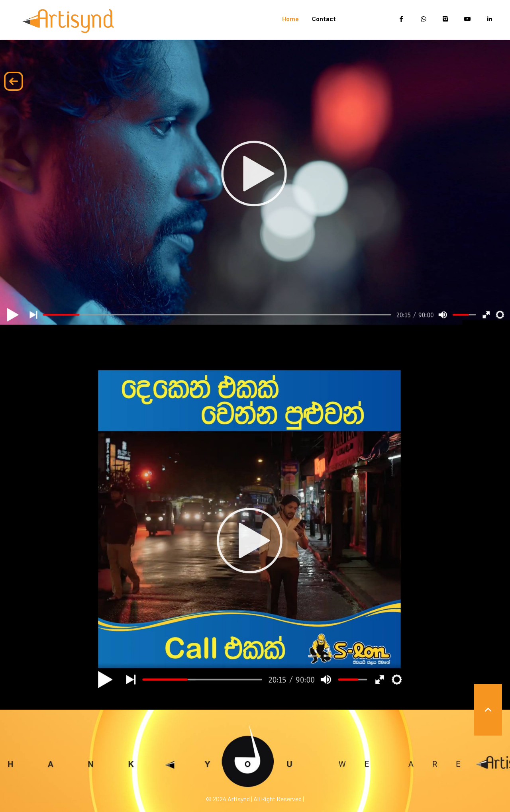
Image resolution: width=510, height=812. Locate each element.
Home (290, 19)
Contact (324, 19)
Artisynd (239, 799)
